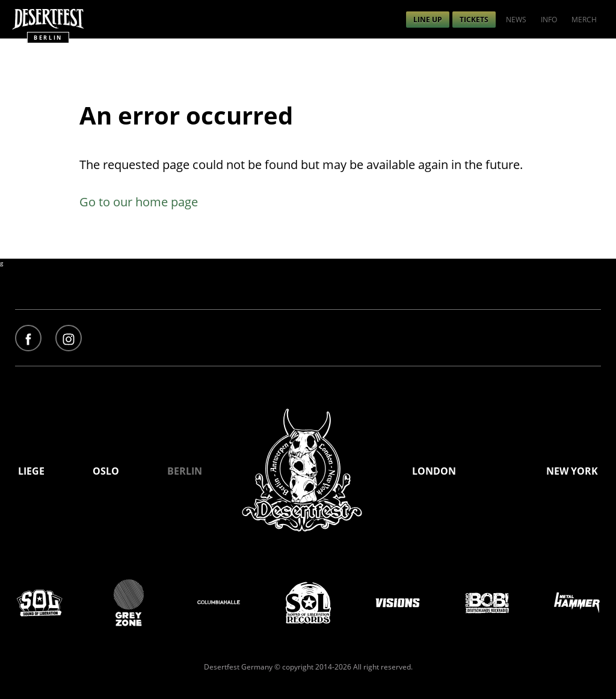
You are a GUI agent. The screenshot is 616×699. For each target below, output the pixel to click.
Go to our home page (139, 202)
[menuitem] (428, 20)
